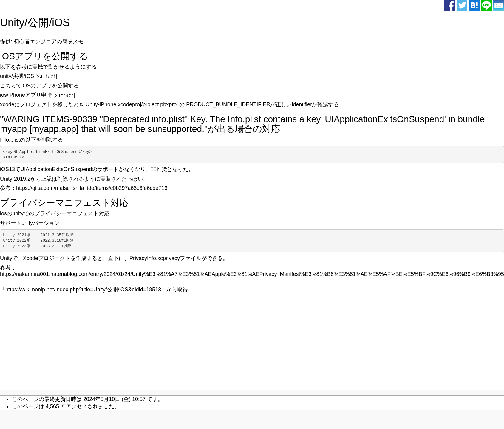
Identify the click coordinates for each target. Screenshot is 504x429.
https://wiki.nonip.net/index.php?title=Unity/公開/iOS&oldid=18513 (83, 290)
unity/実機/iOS (17, 76)
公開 (38, 23)
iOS (61, 23)
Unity (12, 23)
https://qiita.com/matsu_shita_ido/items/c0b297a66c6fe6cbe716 (92, 188)
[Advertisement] (202, 347)
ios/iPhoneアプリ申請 (26, 95)
